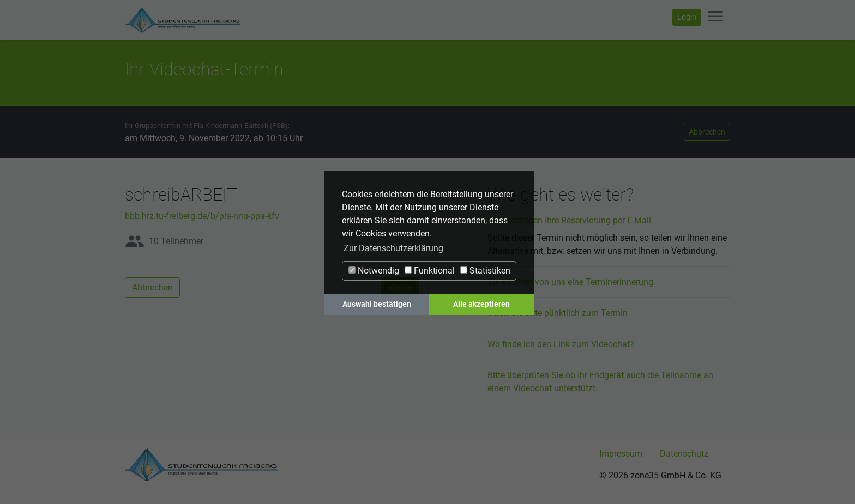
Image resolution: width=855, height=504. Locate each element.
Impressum (621, 454)
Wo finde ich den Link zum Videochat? (561, 344)
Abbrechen (707, 132)
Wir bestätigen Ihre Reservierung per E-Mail (569, 220)
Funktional (430, 271)
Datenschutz (684, 454)
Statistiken (485, 271)
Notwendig (374, 271)
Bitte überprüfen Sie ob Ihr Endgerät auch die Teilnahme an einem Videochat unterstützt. (600, 382)
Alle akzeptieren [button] (481, 304)
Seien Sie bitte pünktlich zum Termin (558, 313)
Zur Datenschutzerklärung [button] (393, 248)
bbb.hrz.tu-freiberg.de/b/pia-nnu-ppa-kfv (202, 216)
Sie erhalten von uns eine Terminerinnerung (570, 282)
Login (687, 17)
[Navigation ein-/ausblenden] (715, 17)
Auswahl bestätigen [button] (377, 304)
